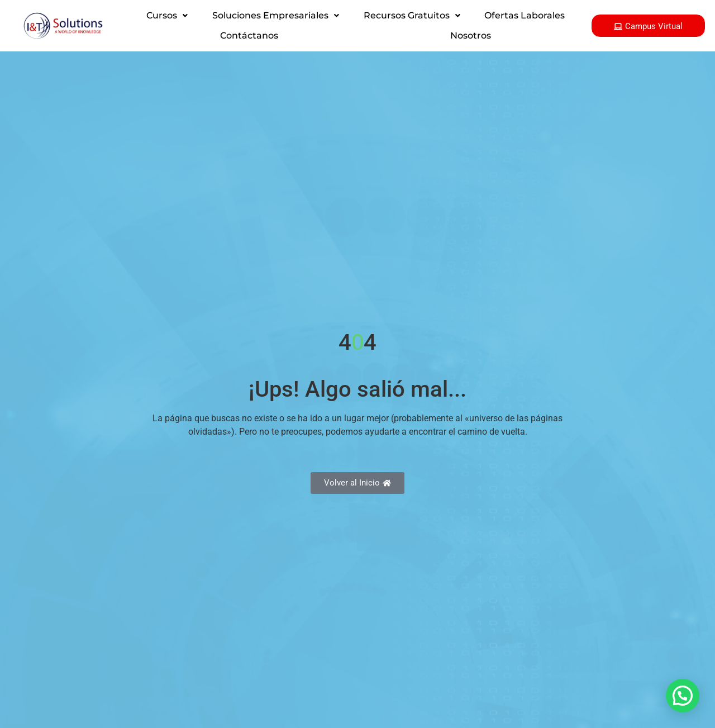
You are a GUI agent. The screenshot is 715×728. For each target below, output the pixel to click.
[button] (167, 16)
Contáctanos (249, 35)
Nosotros (471, 35)
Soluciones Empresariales (276, 15)
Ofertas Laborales (525, 15)
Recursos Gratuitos (412, 15)
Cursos (167, 15)
